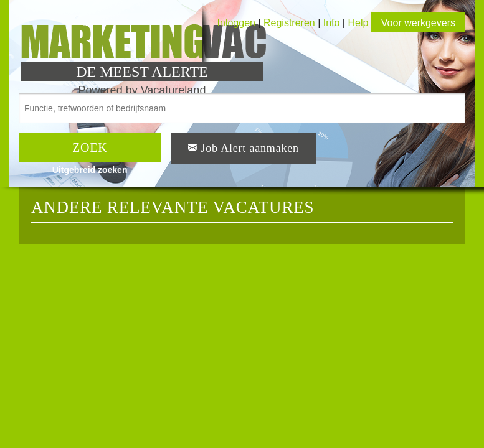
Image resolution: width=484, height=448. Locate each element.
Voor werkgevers (418, 23)
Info (332, 23)
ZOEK (90, 147)
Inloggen (236, 23)
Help (358, 23)
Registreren (291, 23)
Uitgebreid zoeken (90, 170)
